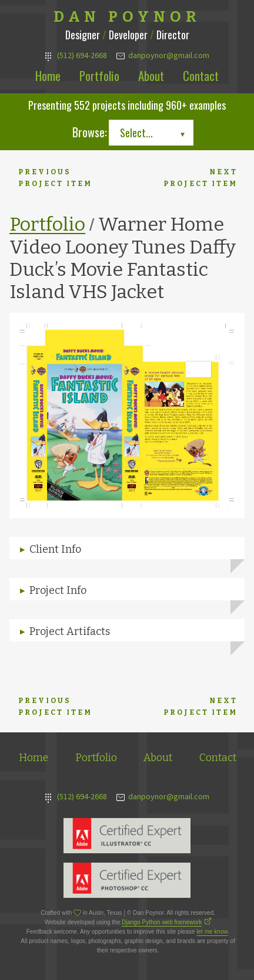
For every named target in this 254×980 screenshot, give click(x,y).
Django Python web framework (162, 922)
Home (48, 75)
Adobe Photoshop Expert (127, 880)
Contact (201, 75)
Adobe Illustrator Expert (127, 836)
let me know (212, 932)
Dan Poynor (127, 17)
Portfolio (99, 75)
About (151, 75)
